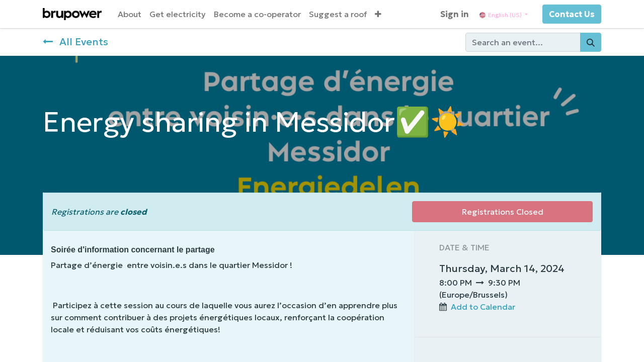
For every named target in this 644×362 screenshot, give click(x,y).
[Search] (591, 42)
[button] (378, 14)
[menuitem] (130, 14)
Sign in (455, 14)
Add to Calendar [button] (483, 307)
